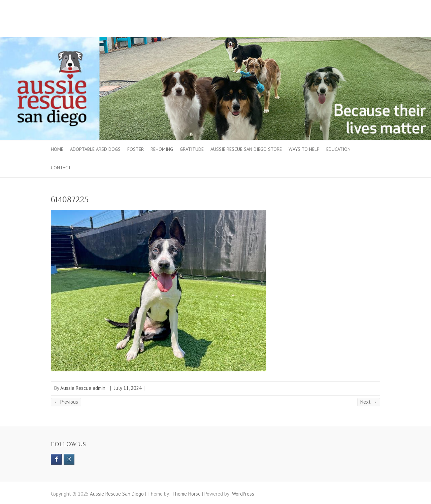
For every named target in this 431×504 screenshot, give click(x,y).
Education (338, 149)
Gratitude (192, 149)
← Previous (66, 402)
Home (57, 149)
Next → (369, 402)
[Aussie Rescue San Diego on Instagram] (69, 459)
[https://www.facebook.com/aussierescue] (56, 459)
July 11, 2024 (128, 388)
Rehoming (162, 149)
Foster (136, 149)
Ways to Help (304, 149)
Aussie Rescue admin (83, 388)
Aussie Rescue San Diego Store (246, 149)
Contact (61, 168)
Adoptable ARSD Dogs (95, 149)
